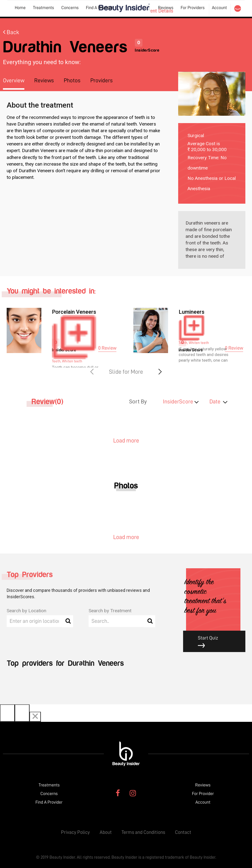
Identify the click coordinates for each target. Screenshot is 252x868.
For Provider (203, 794)
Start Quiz (218, 642)
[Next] (22, 713)
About (106, 832)
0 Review (107, 348)
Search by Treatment (110, 611)
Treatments (43, 8)
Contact (183, 832)
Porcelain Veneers (74, 312)
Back (11, 32)
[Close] (35, 717)
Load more (126, 441)
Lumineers (192, 312)
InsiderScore (178, 402)
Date (215, 402)
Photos (72, 80)
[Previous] (7, 713)
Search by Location (26, 611)
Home (20, 8)
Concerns (70, 8)
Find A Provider (99, 8)
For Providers (193, 8)
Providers (102, 80)
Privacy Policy (75, 832)
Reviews (166, 8)
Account (219, 8)
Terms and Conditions (143, 832)
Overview (14, 80)
